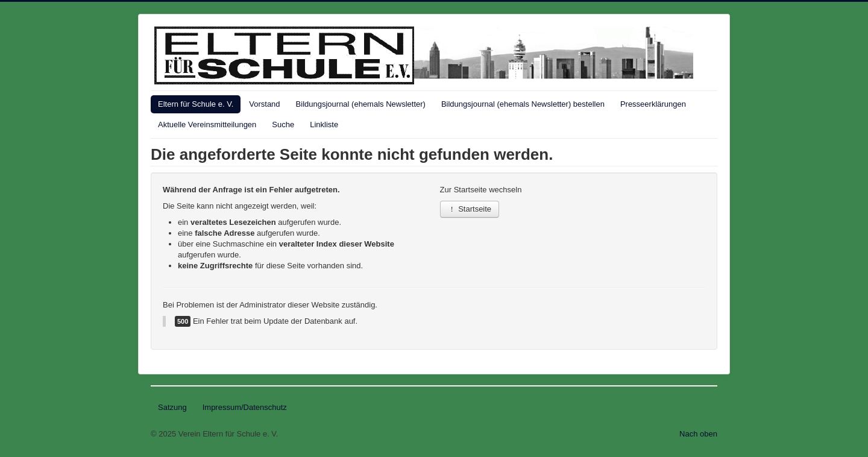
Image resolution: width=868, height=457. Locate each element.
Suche (283, 124)
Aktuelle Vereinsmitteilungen (207, 124)
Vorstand (264, 104)
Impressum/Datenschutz (245, 407)
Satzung (172, 407)
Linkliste (324, 124)
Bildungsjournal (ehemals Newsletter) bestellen (523, 104)
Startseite (470, 209)
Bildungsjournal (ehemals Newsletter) (361, 104)
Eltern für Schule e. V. (196, 104)
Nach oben (698, 434)
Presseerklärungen (653, 104)
